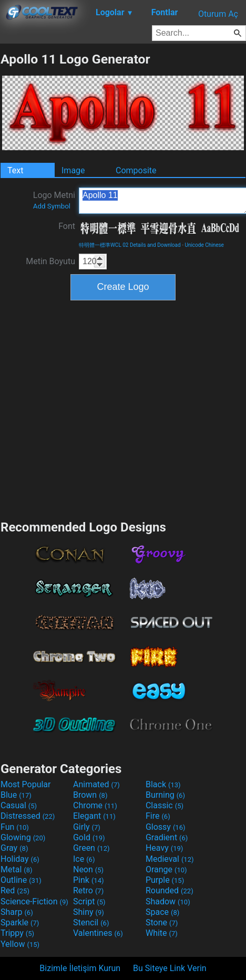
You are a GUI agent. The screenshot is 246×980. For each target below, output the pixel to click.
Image (73, 170)
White (162, 933)
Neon (88, 869)
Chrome (95, 805)
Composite (136, 170)
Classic (165, 805)
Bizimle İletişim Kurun (80, 968)
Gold (89, 837)
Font (67, 226)
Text (15, 170)
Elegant (94, 816)
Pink (89, 880)
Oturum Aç (218, 14)
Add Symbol (52, 206)
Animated (96, 784)
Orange (166, 869)
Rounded (170, 890)
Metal (17, 869)
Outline (21, 880)
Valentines (98, 933)
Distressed (28, 816)
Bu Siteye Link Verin (170, 968)
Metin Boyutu (50, 261)
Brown (90, 795)
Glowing (23, 837)
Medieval (170, 859)
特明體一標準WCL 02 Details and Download (130, 245)
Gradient (167, 837)
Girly (87, 827)
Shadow (168, 901)
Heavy (164, 848)
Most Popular (26, 784)
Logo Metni (54, 200)
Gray (14, 848)
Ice (84, 859)
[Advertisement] (100, 409)
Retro (88, 890)
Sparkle (20, 922)
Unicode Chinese (204, 245)
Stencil (91, 922)
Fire (158, 816)
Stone (162, 922)
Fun (15, 827)
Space (162, 912)
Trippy (17, 933)
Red (15, 890)
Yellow (20, 944)
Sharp (17, 912)
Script (89, 901)
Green (91, 848)
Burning (165, 795)
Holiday (20, 859)
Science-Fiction (34, 901)
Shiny (89, 912)
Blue (16, 795)
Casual (19, 805)
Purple (165, 880)
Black (163, 784)
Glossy (166, 827)
